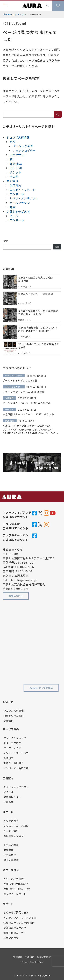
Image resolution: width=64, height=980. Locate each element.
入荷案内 (15, 185)
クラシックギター (24, 146)
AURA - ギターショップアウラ (36, 976)
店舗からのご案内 (18, 211)
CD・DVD (16, 168)
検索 (5, 241)
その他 (14, 177)
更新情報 (12, 181)
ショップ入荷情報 (18, 137)
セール (14, 216)
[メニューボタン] (5, 6)
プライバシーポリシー (32, 962)
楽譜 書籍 (16, 164)
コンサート (17, 194)
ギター (14, 142)
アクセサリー (18, 155)
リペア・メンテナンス (24, 198)
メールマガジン (20, 203)
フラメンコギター (24, 150)
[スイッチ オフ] (48, 6)
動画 (13, 207)
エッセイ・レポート (23, 190)
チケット (15, 172)
